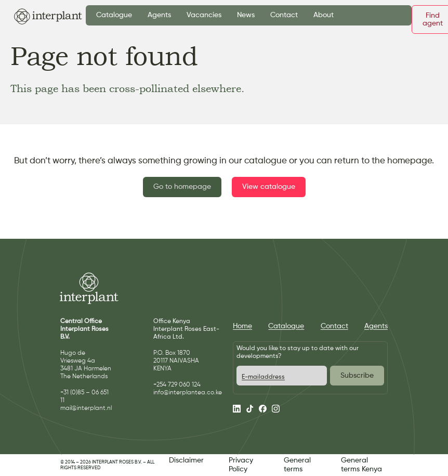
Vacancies (204, 15)
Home (242, 326)
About (324, 15)
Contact (284, 15)
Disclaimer (186, 460)
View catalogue (269, 187)
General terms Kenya (361, 465)
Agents (159, 15)
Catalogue (114, 15)
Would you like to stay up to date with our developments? (298, 352)
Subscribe (357, 376)
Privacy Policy (241, 465)
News (246, 15)
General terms (297, 465)
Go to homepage (182, 187)
